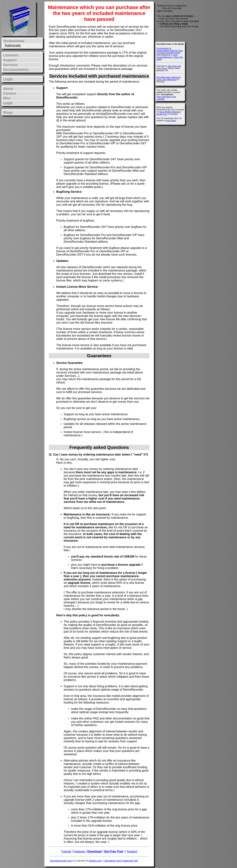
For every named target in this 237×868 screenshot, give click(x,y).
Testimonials (13, 45)
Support (132, 851)
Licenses (11, 55)
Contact (10, 93)
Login (8, 79)
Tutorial (66, 851)
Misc (7, 98)
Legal (8, 103)
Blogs (8, 112)
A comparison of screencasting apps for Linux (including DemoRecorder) (170, 50)
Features (79, 851)
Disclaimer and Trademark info (121, 861)
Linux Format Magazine (167, 56)
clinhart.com (95, 861)
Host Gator (171, 120)
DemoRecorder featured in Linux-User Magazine (169, 78)
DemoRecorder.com (61, 861)
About (8, 89)
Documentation (16, 70)
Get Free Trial (113, 851)
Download (94, 851)
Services (10, 65)
